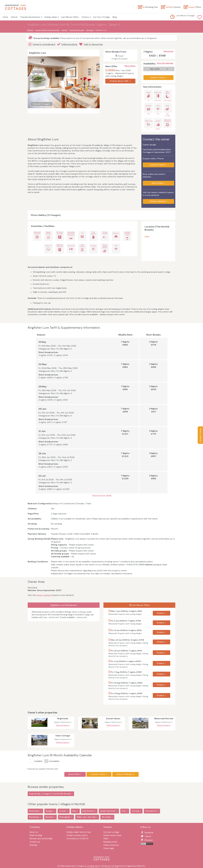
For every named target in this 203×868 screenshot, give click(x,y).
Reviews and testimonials (41, 839)
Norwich (49, 817)
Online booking (69, 44)
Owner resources (111, 845)
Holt (124, 811)
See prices (168, 51)
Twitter (146, 836)
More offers (130, 66)
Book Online (157, 183)
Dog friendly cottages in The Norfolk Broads (50, 794)
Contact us (35, 842)
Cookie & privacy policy (77, 836)
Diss (74, 811)
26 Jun (42, 453)
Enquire (160, 613)
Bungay (49, 811)
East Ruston (88, 811)
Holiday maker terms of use (79, 832)
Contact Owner (200, 435)
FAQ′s (106, 839)
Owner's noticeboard (44, 44)
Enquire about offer (119, 81)
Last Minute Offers (70, 17)
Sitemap (33, 845)
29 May (43, 387)
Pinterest (147, 840)
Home (5, 17)
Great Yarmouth (108, 811)
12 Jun (42, 431)
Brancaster (34, 811)
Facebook (147, 833)
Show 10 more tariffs (102, 495)
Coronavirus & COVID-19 (77, 839)
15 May (42, 342)
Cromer (63, 811)
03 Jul (42, 476)
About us (34, 832)
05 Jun (42, 409)
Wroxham (106, 817)
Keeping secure (110, 842)
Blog (115, 17)
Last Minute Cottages (186, 16)
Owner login (109, 848)
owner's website (44, 595)
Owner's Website (157, 201)
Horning (135, 811)
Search (14, 17)
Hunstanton (151, 811)
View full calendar (165, 63)
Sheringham (65, 817)
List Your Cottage (101, 17)
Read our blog (36, 836)
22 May (43, 364)
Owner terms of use (112, 836)
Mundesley (34, 817)
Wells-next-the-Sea (86, 817)
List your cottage (111, 832)
